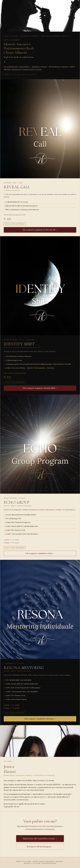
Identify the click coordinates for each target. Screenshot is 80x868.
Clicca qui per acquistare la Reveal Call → (40, 230)
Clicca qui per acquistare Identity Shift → (40, 388)
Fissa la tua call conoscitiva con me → (40, 839)
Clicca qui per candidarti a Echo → (40, 553)
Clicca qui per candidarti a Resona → (40, 719)
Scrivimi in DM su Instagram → (40, 847)
